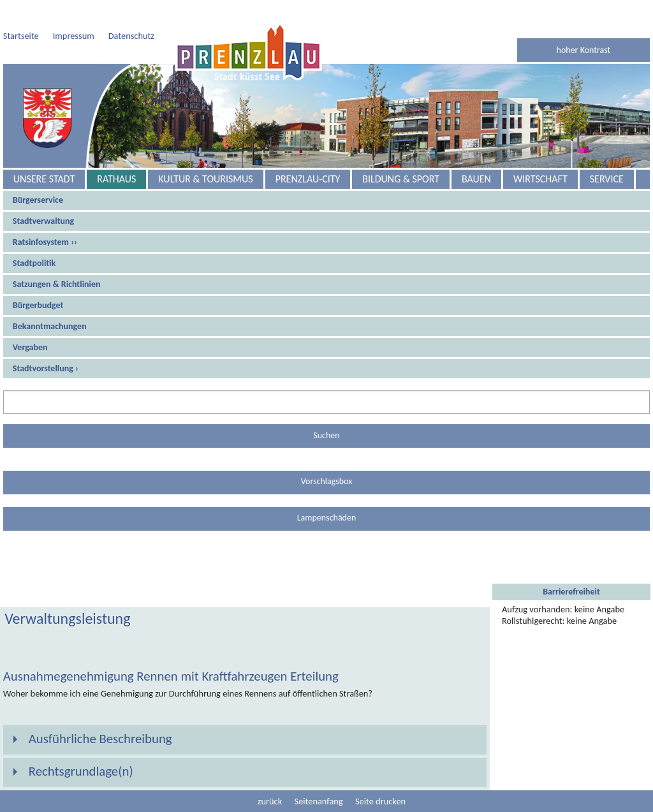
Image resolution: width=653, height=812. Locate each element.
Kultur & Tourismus (205, 179)
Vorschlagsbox (327, 481)
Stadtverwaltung (43, 221)
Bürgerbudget (38, 305)
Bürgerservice (38, 200)
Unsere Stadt (44, 179)
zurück (270, 801)
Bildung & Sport (401, 179)
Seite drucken (380, 801)
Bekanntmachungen (50, 326)
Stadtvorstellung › (46, 368)
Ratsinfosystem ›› (45, 242)
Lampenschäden (327, 518)
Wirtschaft (540, 179)
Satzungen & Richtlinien (57, 284)
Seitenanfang (319, 801)
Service (607, 179)
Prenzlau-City (308, 179)
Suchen (326, 435)
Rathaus (116, 179)
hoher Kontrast (584, 50)
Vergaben (30, 347)
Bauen (476, 179)
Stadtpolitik (34, 263)
